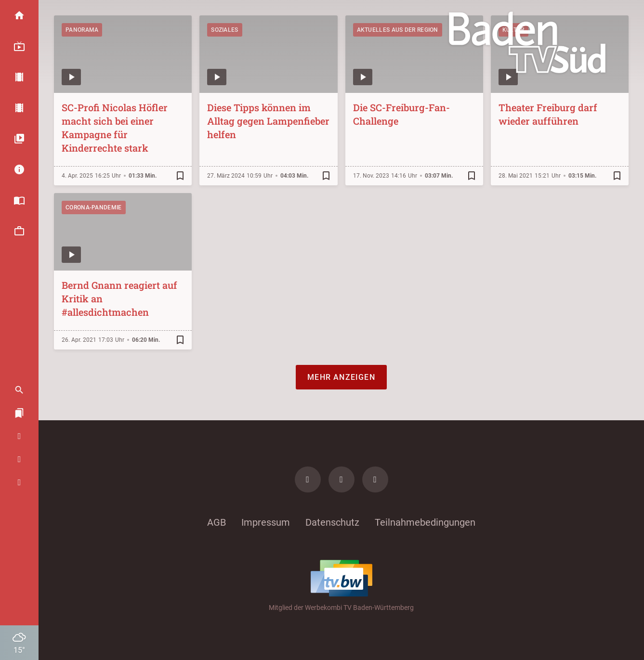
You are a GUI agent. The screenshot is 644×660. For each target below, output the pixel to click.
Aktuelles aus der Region (398, 30)
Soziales (224, 30)
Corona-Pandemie (94, 207)
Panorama (82, 30)
